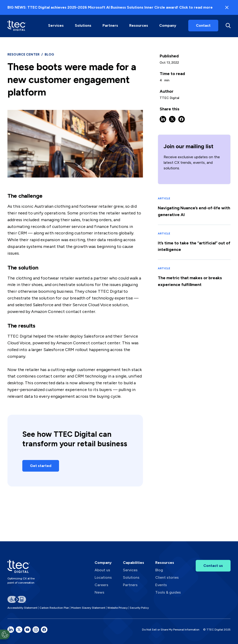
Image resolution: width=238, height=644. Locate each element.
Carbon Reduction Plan (54, 608)
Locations (103, 577)
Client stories (167, 577)
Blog (159, 570)
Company (168, 25)
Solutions (83, 25)
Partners (110, 25)
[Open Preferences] (5, 634)
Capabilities (134, 563)
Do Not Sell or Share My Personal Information (171, 630)
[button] (56, 26)
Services (56, 25)
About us (102, 570)
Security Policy (139, 608)
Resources (139, 25)
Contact (203, 25)
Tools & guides (168, 592)
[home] (17, 26)
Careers (101, 585)
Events (161, 585)
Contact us (213, 566)
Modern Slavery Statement (88, 608)
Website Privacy (117, 608)
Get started (41, 466)
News (99, 592)
